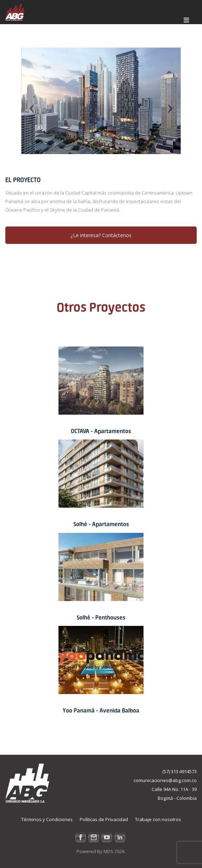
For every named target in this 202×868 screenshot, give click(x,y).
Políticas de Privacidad (104, 819)
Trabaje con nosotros (158, 819)
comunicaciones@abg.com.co (165, 780)
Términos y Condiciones (47, 819)
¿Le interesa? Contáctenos (101, 235)
